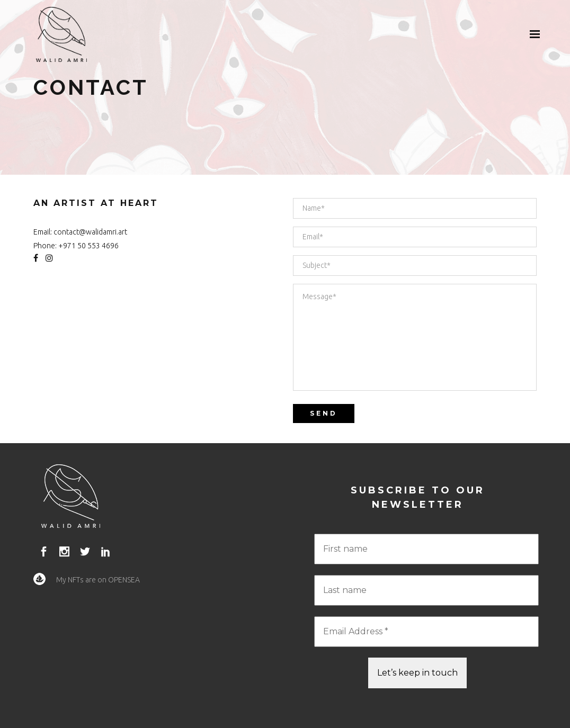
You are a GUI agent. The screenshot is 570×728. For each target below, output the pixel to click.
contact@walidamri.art (90, 232)
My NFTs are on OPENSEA (98, 580)
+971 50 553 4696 (88, 246)
